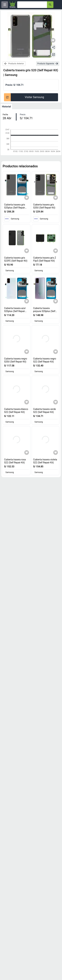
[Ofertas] (32, 5)
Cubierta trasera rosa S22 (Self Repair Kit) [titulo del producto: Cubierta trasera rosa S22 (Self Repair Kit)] (15, 461)
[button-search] (50, 5)
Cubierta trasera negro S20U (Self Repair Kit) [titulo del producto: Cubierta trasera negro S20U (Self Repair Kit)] (16, 360)
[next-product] (48, 64)
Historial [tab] (6, 107)
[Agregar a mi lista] (27, 198)
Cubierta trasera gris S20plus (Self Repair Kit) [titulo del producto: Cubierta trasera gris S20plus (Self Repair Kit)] (15, 208)
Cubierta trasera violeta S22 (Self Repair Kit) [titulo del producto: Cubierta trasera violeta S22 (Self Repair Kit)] (45, 461)
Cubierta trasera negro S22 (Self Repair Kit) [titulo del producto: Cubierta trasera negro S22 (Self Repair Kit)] (45, 360)
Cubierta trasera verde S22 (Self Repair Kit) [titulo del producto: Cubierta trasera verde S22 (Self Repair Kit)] (45, 411)
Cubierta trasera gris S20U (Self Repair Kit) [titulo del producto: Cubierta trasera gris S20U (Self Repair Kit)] (44, 206)
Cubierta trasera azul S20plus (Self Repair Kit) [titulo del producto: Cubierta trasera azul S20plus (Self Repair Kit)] (15, 311)
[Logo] (13, 5)
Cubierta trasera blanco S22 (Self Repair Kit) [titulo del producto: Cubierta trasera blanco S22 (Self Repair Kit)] (16, 411)
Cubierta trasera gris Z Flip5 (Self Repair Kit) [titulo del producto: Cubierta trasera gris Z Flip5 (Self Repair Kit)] (45, 259)
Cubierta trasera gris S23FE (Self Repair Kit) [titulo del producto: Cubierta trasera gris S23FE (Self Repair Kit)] (16, 259)
